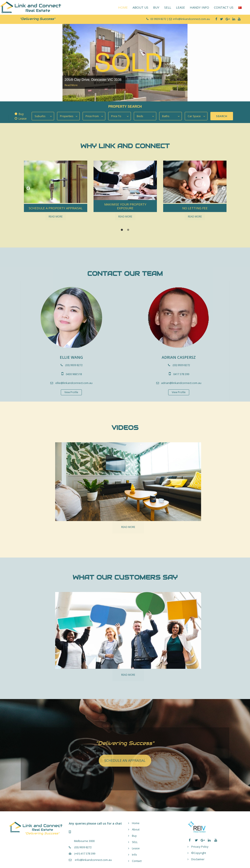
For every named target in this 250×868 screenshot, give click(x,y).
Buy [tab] (21, 114)
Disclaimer (198, 859)
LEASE (180, 7)
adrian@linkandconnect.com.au (181, 383)
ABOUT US (140, 7)
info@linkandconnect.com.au (93, 860)
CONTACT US (224, 7)
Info (134, 855)
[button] (27, 188)
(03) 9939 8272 (74, 365)
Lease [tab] (23, 118)
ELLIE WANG (71, 357)
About (136, 829)
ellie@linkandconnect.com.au (74, 383)
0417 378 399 (181, 374)
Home (136, 823)
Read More (71, 85)
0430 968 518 (74, 374)
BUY (156, 7)
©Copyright (199, 853)
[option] (125, 62)
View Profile (71, 392)
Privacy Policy (200, 847)
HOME (123, 7)
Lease (136, 848)
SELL (168, 7)
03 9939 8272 (159, 19)
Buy (134, 836)
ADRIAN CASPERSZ (179, 357)
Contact (137, 861)
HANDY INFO (199, 7)
